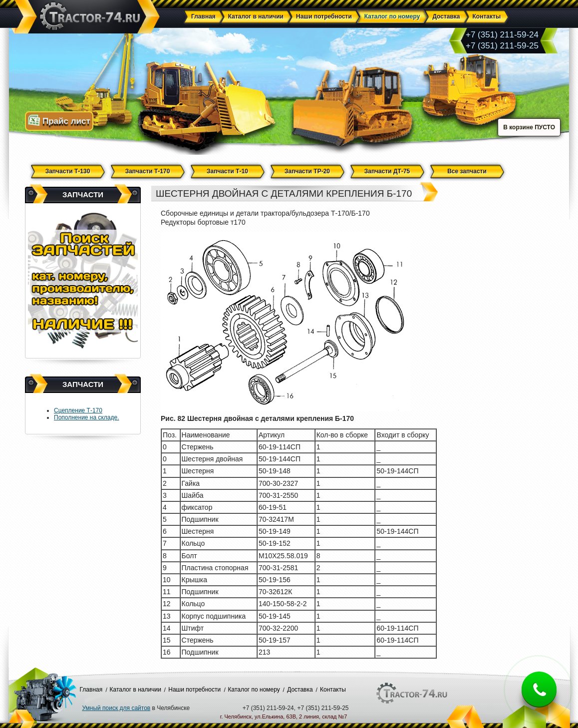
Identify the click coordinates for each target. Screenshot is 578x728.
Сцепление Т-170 (78, 410)
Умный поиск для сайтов (117, 708)
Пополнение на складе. (87, 417)
